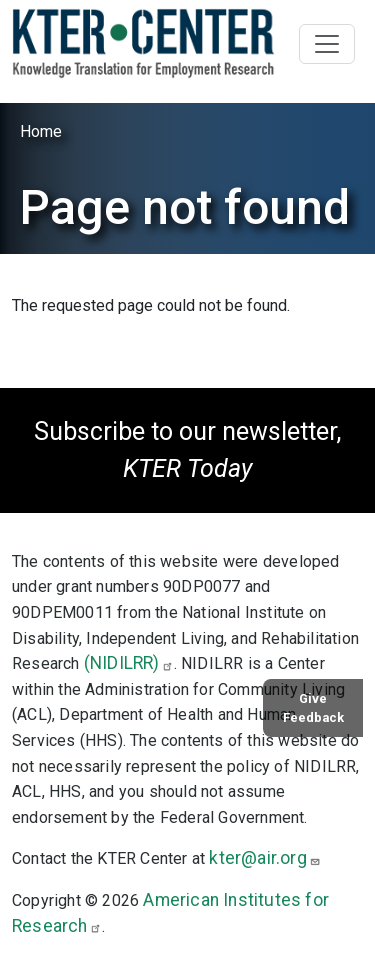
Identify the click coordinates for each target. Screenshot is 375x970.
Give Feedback (313, 708)
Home (41, 131)
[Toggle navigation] (327, 44)
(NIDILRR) (129, 663)
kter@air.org (264, 858)
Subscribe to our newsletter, (187, 450)
